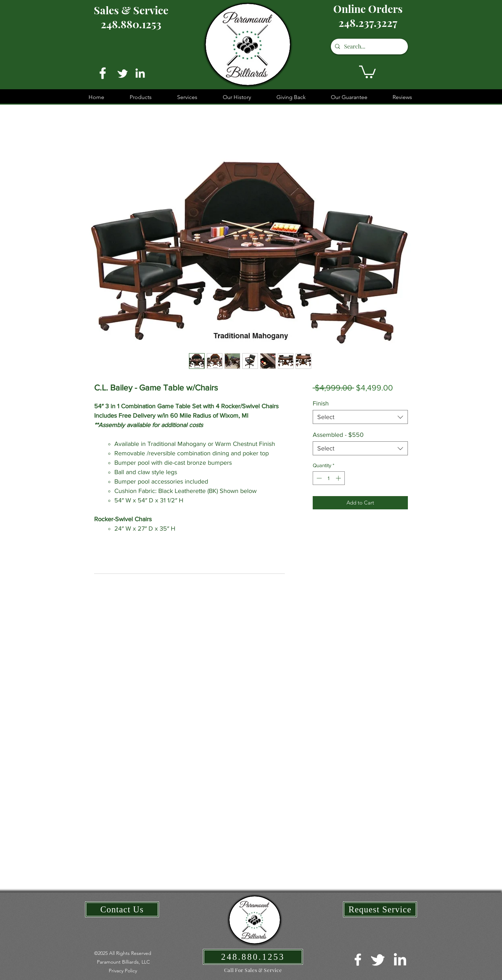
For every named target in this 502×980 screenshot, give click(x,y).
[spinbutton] (329, 478)
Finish (321, 403)
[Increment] (339, 478)
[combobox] (360, 417)
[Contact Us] (122, 909)
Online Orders (368, 9)
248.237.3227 (368, 23)
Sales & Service (131, 10)
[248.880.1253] (253, 957)
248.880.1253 (131, 24)
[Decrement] (318, 478)
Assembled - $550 (338, 435)
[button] (367, 71)
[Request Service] (380, 909)
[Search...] (369, 47)
